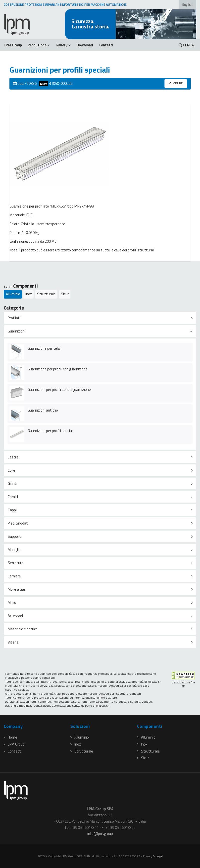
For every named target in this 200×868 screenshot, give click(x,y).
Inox (29, 294)
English (187, 5)
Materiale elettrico (23, 629)
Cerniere (14, 576)
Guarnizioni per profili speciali (50, 431)
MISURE (176, 83)
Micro (12, 602)
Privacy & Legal (153, 856)
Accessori (15, 616)
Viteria (13, 642)
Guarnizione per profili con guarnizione (58, 369)
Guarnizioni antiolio (43, 410)
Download (85, 45)
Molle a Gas (17, 589)
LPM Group (13, 45)
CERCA (186, 45)
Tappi (12, 510)
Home (10, 737)
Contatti (106, 45)
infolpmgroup (100, 833)
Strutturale (46, 294)
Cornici (13, 497)
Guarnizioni (17, 331)
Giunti (12, 484)
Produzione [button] (39, 45)
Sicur (65, 294)
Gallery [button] (63, 45)
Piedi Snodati (18, 523)
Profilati (14, 318)
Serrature (16, 563)
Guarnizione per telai (44, 348)
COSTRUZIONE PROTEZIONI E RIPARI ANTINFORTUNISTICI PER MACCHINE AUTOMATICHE (65, 5)
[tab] (100, 318)
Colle (11, 470)
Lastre (13, 457)
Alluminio (13, 294)
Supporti (15, 536)
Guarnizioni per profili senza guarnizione (59, 389)
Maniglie (14, 550)
